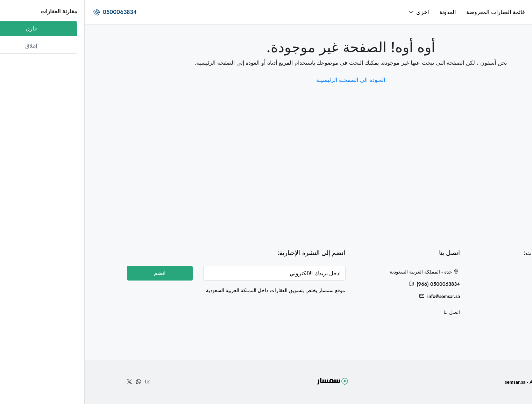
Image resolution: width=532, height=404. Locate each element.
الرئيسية (460, 12)
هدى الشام (474, 285)
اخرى (338, 12)
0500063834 (30, 12)
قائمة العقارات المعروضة (411, 12)
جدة (481, 273)
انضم (75, 273)
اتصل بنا (367, 312)
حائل (480, 320)
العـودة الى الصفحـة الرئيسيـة (266, 80)
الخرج (479, 297)
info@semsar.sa (359, 296)
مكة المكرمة (471, 309)
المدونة (363, 12)
